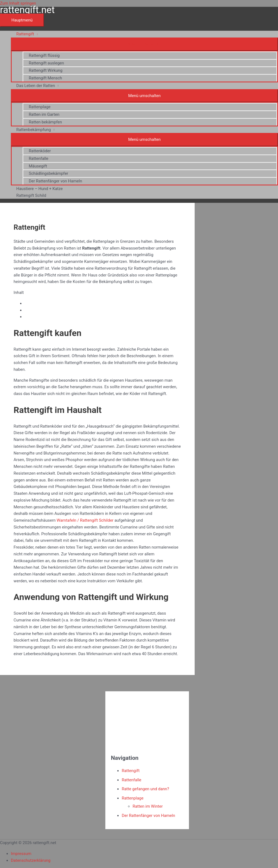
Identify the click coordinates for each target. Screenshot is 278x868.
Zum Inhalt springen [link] (18, 3)
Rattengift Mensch (45, 78)
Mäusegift (38, 166)
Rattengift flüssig (44, 55)
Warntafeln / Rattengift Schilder (85, 520)
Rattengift (25, 34)
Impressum (21, 854)
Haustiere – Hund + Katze (40, 189)
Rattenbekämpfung (34, 130)
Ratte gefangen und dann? (145, 789)
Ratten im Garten (44, 114)
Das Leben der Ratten (36, 86)
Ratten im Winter (148, 806)
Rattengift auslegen (46, 63)
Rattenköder (40, 151)
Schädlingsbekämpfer (48, 173)
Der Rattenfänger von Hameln (56, 181)
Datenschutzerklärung (31, 860)
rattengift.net (27, 10)
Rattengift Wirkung (46, 70)
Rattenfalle (39, 158)
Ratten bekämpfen (45, 122)
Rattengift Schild (31, 195)
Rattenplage (40, 107)
